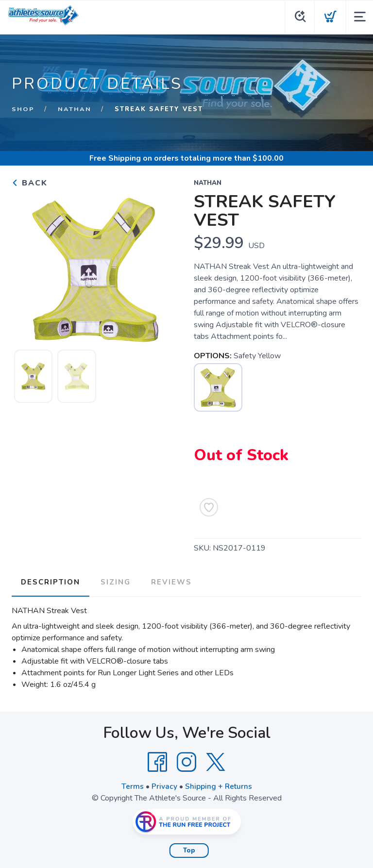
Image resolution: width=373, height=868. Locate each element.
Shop (23, 109)
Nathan (75, 109)
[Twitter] (216, 761)
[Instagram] (186, 761)
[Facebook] (157, 761)
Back (30, 183)
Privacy (164, 785)
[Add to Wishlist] (209, 507)
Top (189, 849)
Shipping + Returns (219, 785)
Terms (132, 785)
